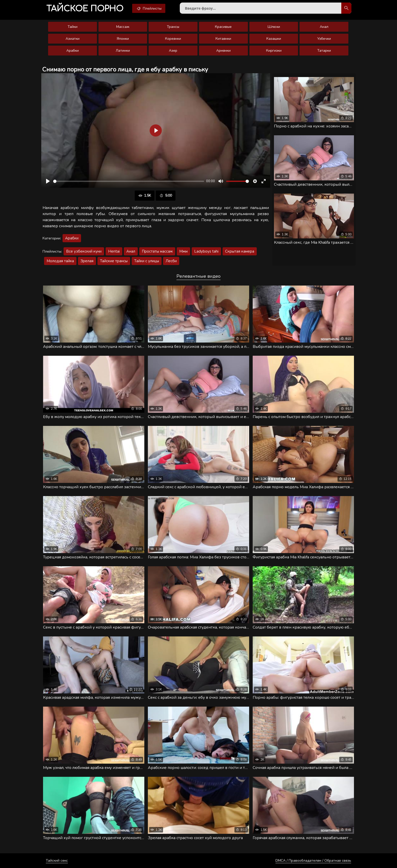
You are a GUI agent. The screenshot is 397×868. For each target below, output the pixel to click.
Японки (123, 39)
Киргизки (274, 51)
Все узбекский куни (84, 251)
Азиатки (73, 39)
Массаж (123, 27)
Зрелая (87, 261)
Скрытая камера (240, 251)
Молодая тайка (60, 261)
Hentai (114, 251)
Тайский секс (57, 861)
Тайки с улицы (147, 261)
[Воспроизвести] (48, 181)
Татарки (324, 51)
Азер (173, 51)
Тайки (73, 27)
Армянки (223, 51)
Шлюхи (274, 27)
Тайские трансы (114, 261)
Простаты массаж (157, 251)
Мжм (183, 251)
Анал (324, 27)
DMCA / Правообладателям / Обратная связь (313, 861)
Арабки (73, 51)
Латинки (123, 51)
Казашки (274, 39)
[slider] (129, 181)
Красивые (223, 27)
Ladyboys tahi (206, 251)
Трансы (173, 27)
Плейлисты (149, 8)
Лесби (171, 261)
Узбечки (324, 39)
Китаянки (223, 39)
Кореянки (173, 39)
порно (85, 9)
